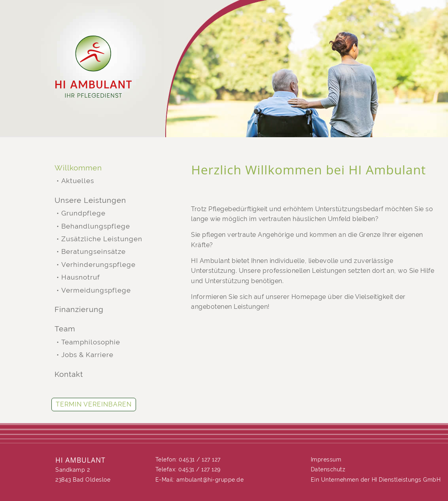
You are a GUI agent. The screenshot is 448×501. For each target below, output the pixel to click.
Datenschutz (328, 469)
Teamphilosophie (91, 342)
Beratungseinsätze (94, 252)
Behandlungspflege (96, 226)
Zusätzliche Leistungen (102, 239)
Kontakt (69, 374)
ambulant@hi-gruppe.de (210, 480)
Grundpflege (83, 213)
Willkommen (78, 168)
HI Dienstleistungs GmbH (406, 480)
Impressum (326, 459)
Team (65, 329)
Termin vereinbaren (94, 404)
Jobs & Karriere (87, 355)
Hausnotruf (81, 277)
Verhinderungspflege (98, 265)
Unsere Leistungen (90, 200)
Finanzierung (79, 309)
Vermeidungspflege (96, 290)
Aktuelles (78, 181)
